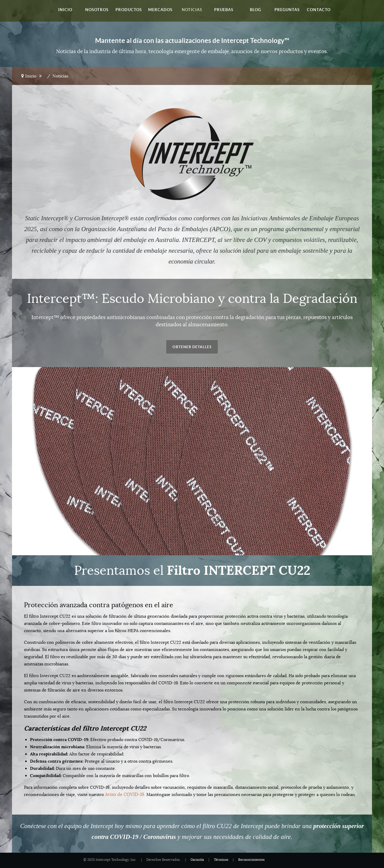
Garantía (197, 860)
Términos (221, 860)
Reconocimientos (251, 860)
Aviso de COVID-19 (123, 794)
